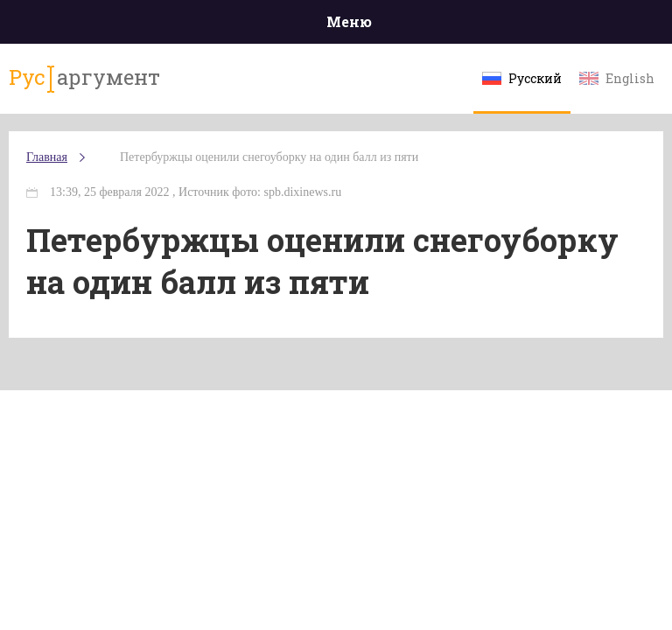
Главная (47, 157)
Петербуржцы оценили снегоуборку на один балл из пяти (269, 157)
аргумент (84, 78)
